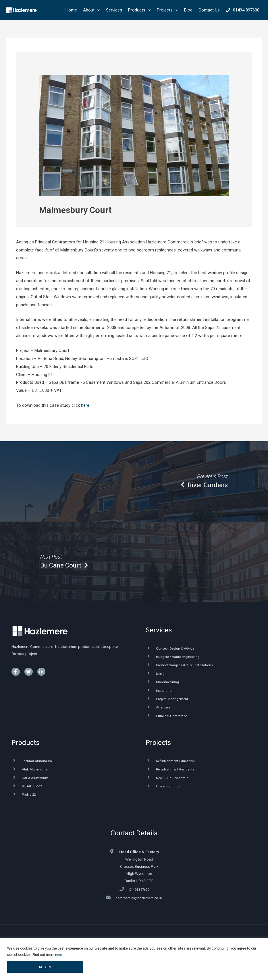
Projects (158, 746)
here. (86, 405)
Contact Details (134, 838)
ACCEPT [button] (45, 967)
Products (25, 746)
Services (159, 630)
